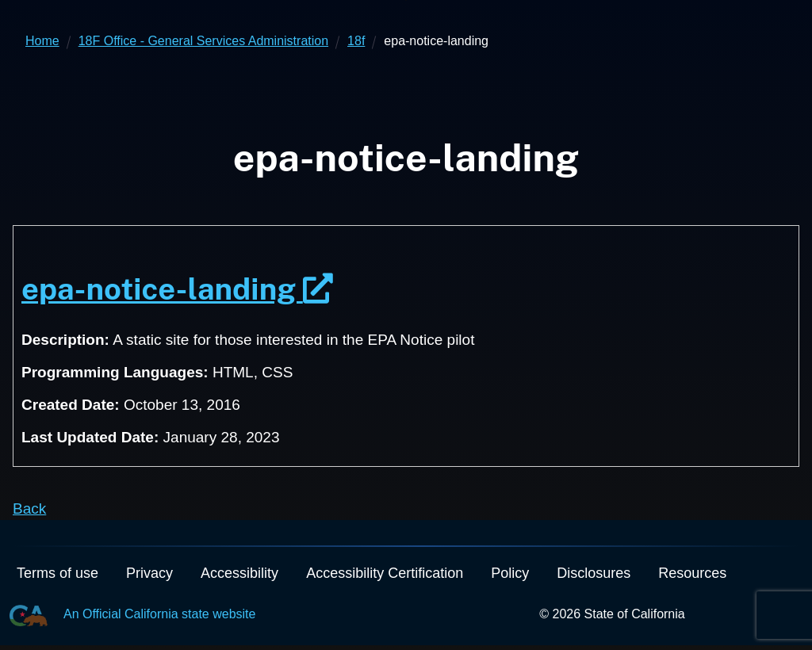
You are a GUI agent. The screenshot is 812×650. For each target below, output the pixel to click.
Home (42, 41)
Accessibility (239, 573)
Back (29, 509)
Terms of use (57, 573)
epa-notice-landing (177, 289)
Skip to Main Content (406, 0)
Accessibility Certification (385, 573)
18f (356, 41)
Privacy (149, 573)
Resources (692, 573)
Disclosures (594, 573)
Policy (510, 573)
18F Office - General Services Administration (203, 41)
